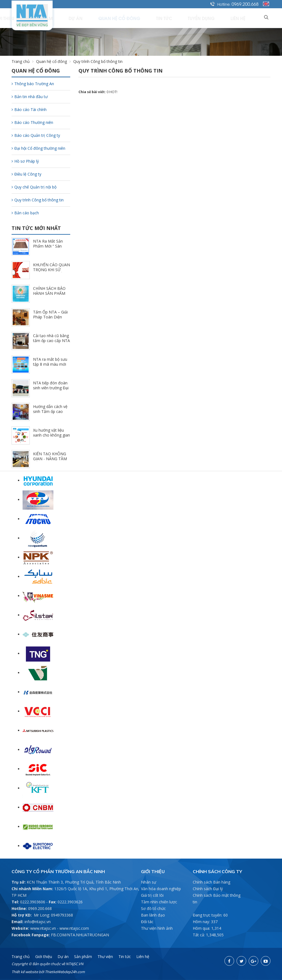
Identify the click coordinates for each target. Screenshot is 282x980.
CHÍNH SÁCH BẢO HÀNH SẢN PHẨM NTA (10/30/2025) (49, 293)
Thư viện (105, 957)
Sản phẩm (92, 18)
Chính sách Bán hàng (211, 882)
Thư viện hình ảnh (157, 928)
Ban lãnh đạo (153, 915)
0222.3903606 (33, 902)
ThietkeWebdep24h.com (65, 972)
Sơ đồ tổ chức (153, 908)
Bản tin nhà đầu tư (30, 97)
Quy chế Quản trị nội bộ (34, 187)
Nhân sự (149, 882)
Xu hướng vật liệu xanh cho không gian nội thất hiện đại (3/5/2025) (51, 438)
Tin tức (188, 18)
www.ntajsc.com (74, 928)
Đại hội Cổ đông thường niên (38, 148)
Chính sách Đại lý (208, 889)
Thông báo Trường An (33, 84)
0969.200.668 (245, 4)
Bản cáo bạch (25, 213)
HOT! (113, 92)
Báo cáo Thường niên (32, 122)
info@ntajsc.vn (38, 922)
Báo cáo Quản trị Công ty (36, 135)
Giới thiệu (62, 18)
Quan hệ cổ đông (152, 18)
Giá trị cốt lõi (152, 895)
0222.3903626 (70, 902)
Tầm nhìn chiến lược (159, 902)
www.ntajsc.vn (43, 928)
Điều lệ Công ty (26, 174)
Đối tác (147, 922)
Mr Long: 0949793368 (53, 915)
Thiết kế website (25, 972)
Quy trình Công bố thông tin (38, 200)
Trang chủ (31, 18)
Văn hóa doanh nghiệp (161, 889)
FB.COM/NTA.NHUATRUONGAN (80, 935)
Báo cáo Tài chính (29, 109)
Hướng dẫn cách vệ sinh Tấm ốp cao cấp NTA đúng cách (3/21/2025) (51, 414)
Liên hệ (245, 18)
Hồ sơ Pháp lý (25, 161)
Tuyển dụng (217, 18)
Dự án (118, 18)
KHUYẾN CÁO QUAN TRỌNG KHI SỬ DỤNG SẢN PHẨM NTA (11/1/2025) (51, 272)
